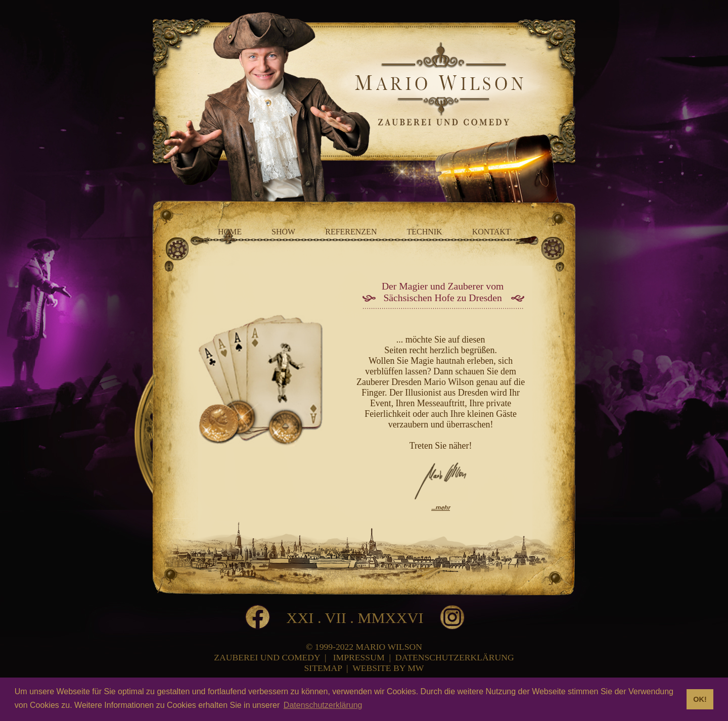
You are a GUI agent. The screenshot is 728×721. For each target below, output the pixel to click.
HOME (230, 232)
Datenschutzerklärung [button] (323, 705)
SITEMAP (323, 668)
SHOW (283, 232)
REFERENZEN (351, 232)
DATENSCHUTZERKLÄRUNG (455, 657)
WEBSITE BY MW (388, 668)
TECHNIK (424, 232)
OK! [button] (700, 699)
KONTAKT (491, 232)
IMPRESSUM (359, 657)
